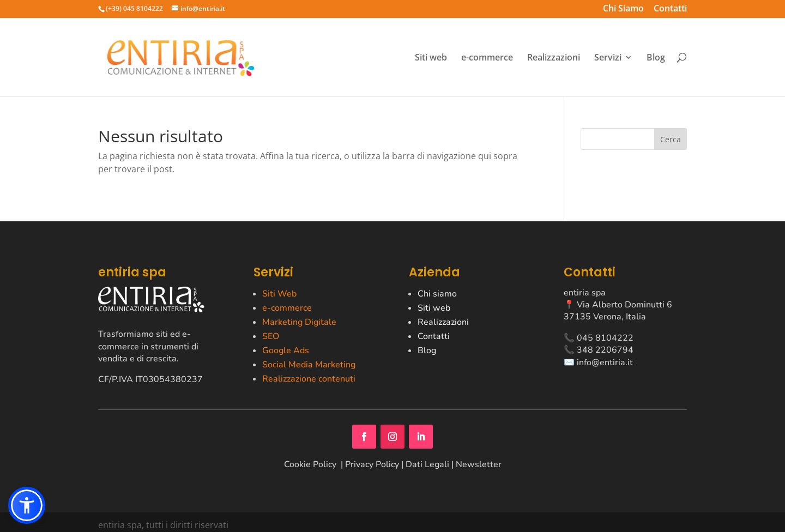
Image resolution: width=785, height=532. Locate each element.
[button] (27, 505)
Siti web (431, 58)
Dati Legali (427, 464)
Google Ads (286, 350)
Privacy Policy (372, 464)
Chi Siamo (623, 10)
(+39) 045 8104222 (134, 8)
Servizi (608, 58)
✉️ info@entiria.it (598, 362)
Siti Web (279, 294)
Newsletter (479, 464)
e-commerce (487, 58)
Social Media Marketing (309, 365)
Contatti (670, 10)
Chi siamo (437, 294)
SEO (271, 336)
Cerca (671, 139)
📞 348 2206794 (599, 350)
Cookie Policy (311, 464)
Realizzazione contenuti (309, 379)
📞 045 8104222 (599, 338)
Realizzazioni (554, 58)
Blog (656, 58)
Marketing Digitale (299, 322)
